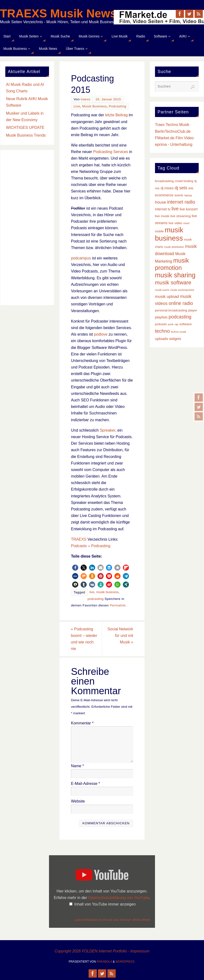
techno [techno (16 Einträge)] (162, 331)
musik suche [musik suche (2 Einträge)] (162, 290)
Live (77, 106)
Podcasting (118, 106)
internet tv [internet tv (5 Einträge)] (163, 209)
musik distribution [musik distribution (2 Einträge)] (174, 247)
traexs (85, 99)
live (92, 592)
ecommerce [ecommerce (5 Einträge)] (164, 195)
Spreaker (107, 430)
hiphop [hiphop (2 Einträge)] (188, 195)
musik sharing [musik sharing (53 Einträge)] (175, 275)
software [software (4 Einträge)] (186, 324)
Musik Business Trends (26, 135)
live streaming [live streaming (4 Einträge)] (181, 216)
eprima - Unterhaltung (174, 144)
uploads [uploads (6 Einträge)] (162, 339)
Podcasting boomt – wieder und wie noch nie (84, 639)
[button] (75, 568)
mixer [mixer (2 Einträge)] (186, 223)
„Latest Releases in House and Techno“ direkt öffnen (112, 920)
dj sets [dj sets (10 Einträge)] (181, 188)
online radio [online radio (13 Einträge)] (181, 303)
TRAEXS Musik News (58, 14)
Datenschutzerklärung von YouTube (119, 898)
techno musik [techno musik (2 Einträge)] (179, 332)
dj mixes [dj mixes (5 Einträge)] (167, 188)
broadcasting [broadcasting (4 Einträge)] (164, 181)
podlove (101, 334)
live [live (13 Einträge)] (175, 209)
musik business (107, 592)
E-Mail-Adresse (85, 784)
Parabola (104, 962)
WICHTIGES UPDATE (25, 128)
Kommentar (82, 723)
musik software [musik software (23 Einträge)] (173, 283)
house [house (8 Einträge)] (161, 202)
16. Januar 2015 (108, 99)
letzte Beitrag (116, 115)
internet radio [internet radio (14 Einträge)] (181, 202)
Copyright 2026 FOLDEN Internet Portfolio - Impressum (102, 951)
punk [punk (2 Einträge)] (171, 324)
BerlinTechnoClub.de (173, 131)
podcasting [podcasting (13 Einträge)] (180, 317)
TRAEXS (79, 539)
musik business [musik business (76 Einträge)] (169, 234)
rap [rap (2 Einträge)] (176, 324)
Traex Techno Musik (172, 125)
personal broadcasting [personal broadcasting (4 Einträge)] (171, 310)
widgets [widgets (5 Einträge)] (175, 339)
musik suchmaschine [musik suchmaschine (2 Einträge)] (182, 290)
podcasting (96, 599)
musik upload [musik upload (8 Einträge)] (167, 297)
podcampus (81, 258)
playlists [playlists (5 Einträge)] (161, 317)
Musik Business (95, 106)
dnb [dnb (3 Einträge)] (191, 188)
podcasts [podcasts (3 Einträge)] (161, 324)
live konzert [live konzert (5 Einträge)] (189, 209)
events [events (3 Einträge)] (179, 195)
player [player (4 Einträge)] (193, 310)
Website (78, 801)
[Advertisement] (27, 228)
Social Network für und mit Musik (120, 636)
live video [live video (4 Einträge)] (175, 223)
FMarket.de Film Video (174, 138)
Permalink (118, 605)
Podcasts (79, 546)
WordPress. (126, 962)
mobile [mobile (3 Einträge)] (159, 231)
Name (77, 766)
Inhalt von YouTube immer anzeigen (105, 904)
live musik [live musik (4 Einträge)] (162, 216)
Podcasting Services (111, 152)
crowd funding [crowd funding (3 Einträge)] (184, 181)
